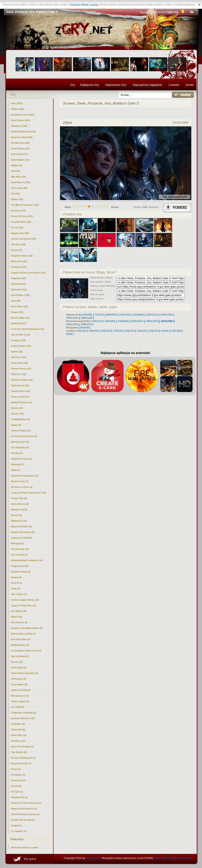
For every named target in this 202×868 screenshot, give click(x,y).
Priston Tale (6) (19, 498)
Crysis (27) (17, 250)
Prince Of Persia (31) (22, 216)
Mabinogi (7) (18, 464)
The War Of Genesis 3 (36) (25, 205)
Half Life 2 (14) (19, 357)
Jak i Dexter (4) (19, 594)
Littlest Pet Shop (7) (22, 459)
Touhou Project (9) (21, 431)
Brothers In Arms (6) (22, 487)
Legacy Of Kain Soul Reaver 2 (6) (28, 493)
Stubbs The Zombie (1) (23, 820)
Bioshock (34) (18, 211)
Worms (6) (17, 515)
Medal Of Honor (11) (22, 402)
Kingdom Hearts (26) (22, 256)
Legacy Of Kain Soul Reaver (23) (28, 273)
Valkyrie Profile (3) (21, 690)
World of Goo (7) (20, 481)
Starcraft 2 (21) (19, 290)
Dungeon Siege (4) (21, 572)
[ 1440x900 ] (123, 321)
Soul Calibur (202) (21, 120)
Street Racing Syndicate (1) (25, 814)
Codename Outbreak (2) (24, 713)
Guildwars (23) (19, 267)
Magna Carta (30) (20, 233)
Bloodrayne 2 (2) (20, 696)
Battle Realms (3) (20, 645)
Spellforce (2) (18, 741)
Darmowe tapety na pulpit (25, 847)
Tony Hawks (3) (19, 684)
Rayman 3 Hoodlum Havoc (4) (27, 628)
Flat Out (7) (17, 453)
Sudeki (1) (16, 825)
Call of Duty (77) (20, 154)
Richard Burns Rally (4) (23, 634)
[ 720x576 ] (99, 315)
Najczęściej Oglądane (147, 85)
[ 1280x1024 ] (151, 315)
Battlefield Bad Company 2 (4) (27, 560)
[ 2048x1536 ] (87, 318)
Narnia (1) (16, 786)
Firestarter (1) (18, 775)
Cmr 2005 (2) (18, 707)
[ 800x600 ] (111, 315)
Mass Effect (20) (20, 306)
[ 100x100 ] (176, 331)
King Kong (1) (18, 780)
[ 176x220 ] (117, 331)
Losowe (174, 85)
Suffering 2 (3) (19, 679)
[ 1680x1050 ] (152, 321)
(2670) (17, 103)
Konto (190, 85)
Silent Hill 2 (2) (19, 735)
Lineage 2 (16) (18, 340)
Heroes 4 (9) (17, 414)
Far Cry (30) (17, 227)
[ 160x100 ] (130, 331)
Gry (73, 85)
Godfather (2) (18, 724)
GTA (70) (16, 171)
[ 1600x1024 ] (137, 321)
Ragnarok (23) (18, 278)
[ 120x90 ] (165, 331)
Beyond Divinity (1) (21, 763)
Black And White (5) (22, 526)
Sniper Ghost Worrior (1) (24, 809)
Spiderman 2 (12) (20, 385)
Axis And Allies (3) (21, 639)
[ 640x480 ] (87, 315)
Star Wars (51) (19, 177)
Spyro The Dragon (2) (22, 747)
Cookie (158, 858)
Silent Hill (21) (18, 284)
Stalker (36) (17, 199)
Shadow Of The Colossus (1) (26, 803)
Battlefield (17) (19, 323)
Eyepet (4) (16, 577)
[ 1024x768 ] (124, 315)
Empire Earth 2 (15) (21, 346)
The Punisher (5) (20, 549)
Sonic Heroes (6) (20, 504)
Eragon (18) (17, 312)
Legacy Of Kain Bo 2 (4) (24, 605)
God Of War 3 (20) (21, 295)
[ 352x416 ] (82, 331)
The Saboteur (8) (20, 447)
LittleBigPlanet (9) (21, 419)
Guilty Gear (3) (19, 668)
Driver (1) (16, 769)
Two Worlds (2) (19, 752)
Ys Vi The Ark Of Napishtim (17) (28, 329)
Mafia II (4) (17, 617)
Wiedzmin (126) (19, 126)
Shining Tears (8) (20, 442)
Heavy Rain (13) (19, 363)
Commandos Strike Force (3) (26, 651)
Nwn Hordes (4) (19, 622)
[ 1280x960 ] (137, 315)
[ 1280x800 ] (110, 321)
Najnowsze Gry (116, 85)
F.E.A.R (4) (17, 583)
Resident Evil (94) (20, 143)
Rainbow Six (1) (19, 797)
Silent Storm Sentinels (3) (25, 673)
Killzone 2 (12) (19, 374)
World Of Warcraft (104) (23, 132)
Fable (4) (16, 589)
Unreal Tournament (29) (24, 239)
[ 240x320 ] (106, 331)
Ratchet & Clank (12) (22, 380)
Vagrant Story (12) (21, 391)
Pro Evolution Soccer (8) (24, 436)
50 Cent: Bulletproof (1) (23, 758)
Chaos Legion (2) (20, 701)
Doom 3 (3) (17, 662)
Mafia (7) (16, 470)
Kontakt (169, 858)
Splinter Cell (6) (19, 510)
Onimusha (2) (18, 730)
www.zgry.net (94, 858)
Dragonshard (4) (20, 566)
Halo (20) (16, 301)
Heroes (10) (17, 408)
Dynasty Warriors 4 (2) (23, 718)
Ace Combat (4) (19, 555)
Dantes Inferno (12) (21, 369)
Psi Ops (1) (17, 792)
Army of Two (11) (20, 397)
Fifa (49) (15, 194)
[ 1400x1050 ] (166, 315)
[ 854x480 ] (85, 328)
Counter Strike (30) (21, 222)
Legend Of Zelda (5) (22, 538)
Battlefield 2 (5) (19, 521)
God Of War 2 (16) (21, 335)
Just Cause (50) (19, 188)
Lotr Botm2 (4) (19, 611)
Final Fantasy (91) (21, 148)
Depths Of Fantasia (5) (23, 532)
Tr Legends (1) (19, 831)
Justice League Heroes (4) (25, 600)
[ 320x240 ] (93, 331)
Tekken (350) (18, 109)
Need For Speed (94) (22, 137)
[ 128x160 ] (142, 331)
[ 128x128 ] (153, 331)
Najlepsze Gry (90, 85)
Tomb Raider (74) (20, 160)
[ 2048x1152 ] (87, 324)
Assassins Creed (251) (23, 115)
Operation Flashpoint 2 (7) (25, 476)
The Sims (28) (18, 244)
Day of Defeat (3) (20, 656)
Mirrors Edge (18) (20, 318)
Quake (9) (16, 425)
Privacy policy (183, 858)
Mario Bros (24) (19, 261)
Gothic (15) (17, 352)
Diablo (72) (17, 165)
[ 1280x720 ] (96, 321)
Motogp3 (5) (17, 543)
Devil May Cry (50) (21, 182)
